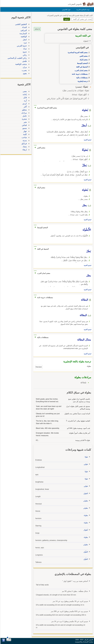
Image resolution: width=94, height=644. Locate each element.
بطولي (85, 501)
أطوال (85, 530)
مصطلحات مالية (82, 78)
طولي (86, 464)
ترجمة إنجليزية (82, 81)
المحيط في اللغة (82, 67)
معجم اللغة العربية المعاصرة (77, 52)
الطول (85, 493)
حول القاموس (66, 10)
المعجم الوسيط (82, 63)
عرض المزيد (87, 140)
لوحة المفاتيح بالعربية (83, 10)
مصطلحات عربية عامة (79, 74)
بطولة (86, 515)
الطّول (85, 552)
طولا (86, 457)
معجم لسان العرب (81, 70)
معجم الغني (83, 56)
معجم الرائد (83, 60)
